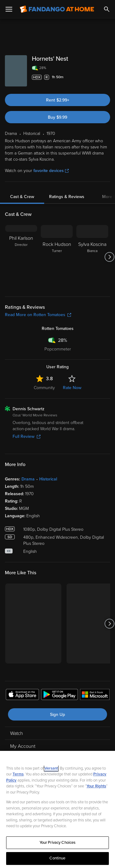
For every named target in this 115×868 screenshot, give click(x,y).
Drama (28, 479)
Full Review (27, 436)
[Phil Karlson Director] (21, 257)
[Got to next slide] (109, 257)
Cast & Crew (22, 197)
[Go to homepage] (57, 9)
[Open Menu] (9, 9)
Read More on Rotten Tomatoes (38, 315)
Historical (48, 479)
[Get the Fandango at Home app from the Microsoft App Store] (95, 695)
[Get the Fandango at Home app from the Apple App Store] (22, 695)
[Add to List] (107, 77)
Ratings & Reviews (67, 197)
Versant (51, 768)
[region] (57, 809)
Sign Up (57, 715)
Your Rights (96, 786)
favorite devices (51, 171)
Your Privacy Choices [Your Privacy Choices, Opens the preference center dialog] (58, 843)
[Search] (107, 9)
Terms (18, 774)
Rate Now (72, 388)
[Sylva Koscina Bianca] (92, 257)
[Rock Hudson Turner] (57, 257)
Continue (57, 858)
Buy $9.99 (57, 117)
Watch (17, 733)
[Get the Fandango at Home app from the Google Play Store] (59, 695)
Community (44, 388)
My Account (23, 746)
